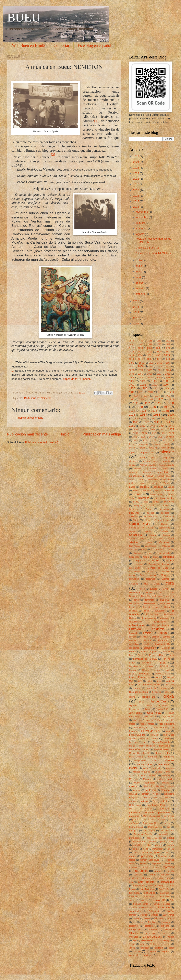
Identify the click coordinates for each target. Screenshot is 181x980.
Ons (164, 801)
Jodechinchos (150, 717)
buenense (134, 509)
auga (142, 483)
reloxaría (145, 867)
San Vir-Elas (165, 889)
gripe (159, 681)
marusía (155, 761)
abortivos (144, 444)
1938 (157, 414)
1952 (143, 426)
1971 (154, 433)
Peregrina (134, 831)
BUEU (24, 17)
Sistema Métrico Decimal (141, 908)
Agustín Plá (148, 453)
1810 (168, 348)
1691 (150, 344)
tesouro (170, 919)
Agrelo (142, 448)
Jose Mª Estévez (154, 720)
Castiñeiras (134, 546)
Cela (144, 549)
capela (132, 531)
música (35, 398)
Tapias (136, 918)
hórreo (168, 692)
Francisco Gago (163, 674)
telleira (147, 919)
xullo (139, 260)
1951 (132, 426)
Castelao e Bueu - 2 (147, 248)
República (141, 871)
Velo (135, 941)
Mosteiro (148, 779)
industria (148, 706)
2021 (136, 179)
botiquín (138, 506)
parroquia (134, 816)
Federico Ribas (157, 655)
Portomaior (157, 849)
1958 (144, 429)
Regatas (144, 864)
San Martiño (147, 889)
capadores (164, 528)
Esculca (147, 640)
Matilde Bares (144, 764)
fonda (167, 670)
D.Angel (166, 589)
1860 (160, 363)
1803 (149, 348)
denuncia (149, 600)
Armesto (147, 472)
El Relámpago (148, 618)
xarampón (145, 948)
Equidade (134, 633)
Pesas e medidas (154, 838)
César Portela (158, 550)
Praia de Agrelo (151, 853)
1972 (163, 433)
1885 (140, 374)
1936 (132, 415)
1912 (151, 392)
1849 (132, 363)
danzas (149, 593)
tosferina (165, 926)
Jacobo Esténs (163, 709)
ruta (131, 882)
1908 (167, 388)
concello (156, 560)
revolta (171, 871)
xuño (140, 266)
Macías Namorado (161, 742)
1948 (157, 422)
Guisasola (169, 685)
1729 (168, 344)
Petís (172, 842)
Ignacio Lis (149, 697)
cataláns (166, 546)
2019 (136, 190)
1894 (150, 378)
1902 (143, 385)
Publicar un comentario (30, 418)
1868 (141, 366)
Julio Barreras (160, 728)
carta (143, 539)
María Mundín (136, 757)
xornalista (151, 951)
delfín (136, 600)
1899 (154, 381)
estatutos (147, 644)
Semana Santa (141, 904)
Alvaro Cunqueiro (151, 461)
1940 (136, 418)
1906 (144, 388)
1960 (153, 429)
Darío (161, 593)
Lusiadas (133, 742)
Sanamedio (165, 893)
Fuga (131, 677)
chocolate (138, 553)
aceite (167, 444)
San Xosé (149, 893)
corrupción (134, 579)
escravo (133, 637)
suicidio (155, 915)
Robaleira (138, 875)
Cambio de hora (162, 520)
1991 (160, 437)
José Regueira (166, 724)
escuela (133, 640)
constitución (135, 568)
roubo (160, 878)
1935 (165, 411)
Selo (172, 900)
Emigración (160, 622)
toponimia (166, 922)
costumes (150, 579)
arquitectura (135, 476)
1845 (150, 359)
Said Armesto (146, 882)
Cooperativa (135, 572)
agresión (153, 448)
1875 (168, 367)
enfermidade (136, 625)
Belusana (170, 491)
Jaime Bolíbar (136, 713)
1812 (131, 352)
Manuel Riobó (162, 753)
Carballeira (135, 535)
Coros (132, 575)
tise (142, 922)
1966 (136, 433)
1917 (146, 396)
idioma (132, 697)
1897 (132, 381)
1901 (132, 385)
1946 (135, 422)
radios (132, 860)
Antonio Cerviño (147, 465)
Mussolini (147, 786)
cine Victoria (164, 553)
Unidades (134, 937)
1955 (172, 426)
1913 (161, 392)
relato (168, 864)
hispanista (165, 688)
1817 (150, 352)
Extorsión (166, 648)
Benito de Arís (157, 494)
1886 (150, 374)
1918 (157, 396)
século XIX (158, 900)
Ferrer (132, 663)
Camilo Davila (140, 524)
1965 (171, 429)
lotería (155, 738)
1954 (162, 426)
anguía (132, 465)
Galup (149, 681)
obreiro (133, 801)
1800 (140, 348)
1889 (132, 377)
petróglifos (137, 845)
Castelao (164, 542)
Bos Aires (169, 502)
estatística (134, 644)
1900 (166, 381)
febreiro (141, 288)
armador (133, 472)
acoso (132, 448)
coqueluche (164, 572)
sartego (133, 900)
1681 (131, 344)
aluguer (166, 458)
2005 (136, 324)
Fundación (144, 677)
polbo (136, 849)
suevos (144, 915)
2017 (136, 201)
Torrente (149, 926)
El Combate (152, 614)
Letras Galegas (137, 735)
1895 (159, 378)
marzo (140, 283)
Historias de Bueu (138, 692)
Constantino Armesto (159, 564)
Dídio (167, 607)
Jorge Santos (167, 717)
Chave (171, 550)
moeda (141, 775)
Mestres (170, 768)
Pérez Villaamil (167, 831)
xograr (171, 948)
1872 (151, 367)
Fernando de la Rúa (145, 659)
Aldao (142, 458)
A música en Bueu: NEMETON (153, 253)
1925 (136, 403)
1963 (162, 429)
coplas (150, 572)
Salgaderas (138, 886)
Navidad (133, 794)
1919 (168, 396)
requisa (158, 871)
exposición (150, 648)
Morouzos (134, 779)
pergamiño (164, 834)
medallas (164, 764)
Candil (151, 528)
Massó (169, 760)
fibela (150, 666)
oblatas (167, 798)
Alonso (154, 458)
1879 (150, 370)
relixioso (133, 867)
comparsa (168, 557)
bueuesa (165, 513)
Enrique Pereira (161, 625)
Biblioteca (144, 498)
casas (149, 542)
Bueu (149, 509)
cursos (142, 589)
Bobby (136, 502)
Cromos (166, 579)
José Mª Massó (147, 724)
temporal (159, 919)
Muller (171, 779)
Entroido (135, 629)
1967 (145, 433)
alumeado (134, 461)
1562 (141, 341)
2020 (136, 184)
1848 (168, 359)
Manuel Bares (162, 749)
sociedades (135, 911)
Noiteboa (146, 798)
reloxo (156, 867)
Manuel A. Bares (139, 749)
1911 (141, 392)
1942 (154, 419)
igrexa (168, 696)
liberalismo (154, 735)
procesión (147, 856)
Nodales (157, 794)
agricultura (166, 448)
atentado (167, 480)
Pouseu (170, 849)
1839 (167, 355)
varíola (171, 937)
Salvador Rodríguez (157, 886)
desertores (165, 603)
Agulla (132, 453)
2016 (136, 207)
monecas (166, 775)
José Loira (137, 720)
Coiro (146, 557)
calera (147, 520)
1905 (132, 388)
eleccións (165, 618)
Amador (167, 461)
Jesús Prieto (154, 713)
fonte (131, 674)
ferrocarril (147, 663)
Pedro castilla (155, 827)
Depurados (134, 603)
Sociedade (163, 907)
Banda (132, 487)
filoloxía (146, 670)
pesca (170, 838)
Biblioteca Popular (164, 498)
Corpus (165, 575)
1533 (131, 341)
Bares (136, 491)
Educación (160, 611)
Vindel (132, 944)
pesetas (153, 842)
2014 (136, 307)
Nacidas (160, 786)
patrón (135, 820)
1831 (149, 355)
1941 (145, 419)
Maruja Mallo (140, 761)
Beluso (137, 494)
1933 (143, 411)
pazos (167, 823)
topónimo (133, 926)
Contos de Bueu (158, 568)
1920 (132, 399)
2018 (136, 196)
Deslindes (134, 607)
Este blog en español (94, 45)
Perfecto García (143, 834)
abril (139, 277)
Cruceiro (134, 584)
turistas (166, 933)
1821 (168, 352)
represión (168, 867)
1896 (168, 378)
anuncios (137, 469)
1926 (147, 403)
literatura (144, 739)
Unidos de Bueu (152, 937)
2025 (136, 156)
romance (166, 875)
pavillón (161, 820)
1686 (141, 344)
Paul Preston (148, 820)
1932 (132, 411)
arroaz (132, 480)
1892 (141, 378)
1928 (170, 403)
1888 (168, 374)
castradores (151, 546)
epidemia (158, 629)
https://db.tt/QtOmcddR (77, 379)
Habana (137, 688)
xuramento (134, 955)
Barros (158, 491)
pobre (149, 845)
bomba (156, 502)
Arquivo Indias (164, 476)
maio (139, 272)
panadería (149, 812)
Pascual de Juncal (152, 816)
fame (131, 655)
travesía (153, 930)
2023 (136, 168)
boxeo (152, 506)
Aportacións (152, 469)
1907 (156, 388)
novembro (142, 217)
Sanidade (134, 897)
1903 (155, 385)
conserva (138, 564)
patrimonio (169, 816)
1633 (150, 341)
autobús (155, 483)
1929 (139, 407)
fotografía (144, 674)
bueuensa (164, 509)
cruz (146, 584)
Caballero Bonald (151, 517)
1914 (171, 392)
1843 (131, 359)
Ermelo (147, 633)
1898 (143, 381)
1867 (131, 367)
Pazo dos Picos (151, 823)
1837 (158, 355)
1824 (131, 355)
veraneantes (147, 940)
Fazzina (142, 655)
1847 (159, 359)
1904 (166, 385)
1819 (159, 352)
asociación (152, 480)
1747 (131, 348)
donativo (133, 611)
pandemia (164, 812)
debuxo (170, 596)
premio (133, 856)
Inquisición (164, 706)
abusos (156, 444)
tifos (134, 922)
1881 (159, 370)
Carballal (164, 531)
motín (160, 779)
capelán (148, 531)
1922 (151, 399)
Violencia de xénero (160, 944)
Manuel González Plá (140, 753)
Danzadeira (135, 593)
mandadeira (165, 746)
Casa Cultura (157, 539)
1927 (158, 403)
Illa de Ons (158, 701)
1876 (131, 370)
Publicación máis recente (27, 434)
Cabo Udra (169, 517)
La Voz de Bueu (151, 731)
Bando (171, 487)
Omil (155, 801)
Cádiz (136, 520)
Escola (162, 633)
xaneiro (141, 294)
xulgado (165, 951)
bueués (150, 513)
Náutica (165, 790)
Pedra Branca (136, 827)
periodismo (135, 838)
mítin (131, 775)
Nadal (171, 786)
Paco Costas (145, 809)
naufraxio (150, 790)
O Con (157, 798)
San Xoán (134, 893)
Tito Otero (153, 922)
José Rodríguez (141, 728)
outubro (141, 223)
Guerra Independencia (150, 685)
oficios (145, 801)
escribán (144, 637)
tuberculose (150, 933)
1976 (27, 398)
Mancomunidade (147, 746)
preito (168, 853)
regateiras (156, 864)
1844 (140, 359)
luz (144, 742)
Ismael (148, 709)
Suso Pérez (168, 915)
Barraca (147, 491)
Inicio (65, 434)
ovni (131, 809)
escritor (155, 637)
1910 (132, 392)
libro (165, 735)
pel (169, 827)
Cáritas (166, 535)
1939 (171, 415)
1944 (163, 419)
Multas (166, 783)
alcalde (167, 452)
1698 (159, 344)
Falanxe (167, 652)
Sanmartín (149, 897)
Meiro (145, 768)
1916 (136, 396)
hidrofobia (151, 688)
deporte (165, 600)
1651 (159, 341)
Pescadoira (139, 842)
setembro (142, 229)
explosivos (134, 648)
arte (141, 480)
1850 (142, 363)
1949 (167, 422)
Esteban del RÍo (163, 644)
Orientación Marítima (158, 805)
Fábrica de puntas (150, 652)
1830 (140, 355)
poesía (170, 845)
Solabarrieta (154, 911)
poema (159, 845)
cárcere (153, 535)
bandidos (158, 487)
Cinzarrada (134, 557)
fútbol (159, 677)
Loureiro (167, 739)
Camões (165, 524)
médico (133, 768)
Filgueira (133, 670)
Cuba (157, 584)
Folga (157, 670)
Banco (167, 483)
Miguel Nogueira (141, 772)
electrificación (135, 622)
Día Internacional (151, 607)
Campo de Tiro (136, 528)
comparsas (140, 561)
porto (146, 849)
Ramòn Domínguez (150, 860)
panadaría (134, 812)
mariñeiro (153, 757)
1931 (167, 407)
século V (144, 900)
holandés (157, 692)
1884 (131, 374)
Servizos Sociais (162, 904)
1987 (151, 437)
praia (135, 853)
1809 (158, 348)
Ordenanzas (135, 805)
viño (142, 944)
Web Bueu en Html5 (29, 45)
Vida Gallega (165, 941)
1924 (171, 399)
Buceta (166, 506)
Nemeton (46, 398)
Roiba (152, 875)
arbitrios (166, 469)
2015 (136, 301)
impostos (133, 706)
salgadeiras (167, 882)
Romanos (147, 878)
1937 (144, 414)
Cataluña (133, 550)
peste (163, 842)
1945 (172, 419)
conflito (170, 561)
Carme (132, 539)
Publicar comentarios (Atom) (42, 442)
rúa (169, 878)
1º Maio (170, 437)
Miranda (158, 772)
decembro (142, 212)
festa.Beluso (135, 666)
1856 (151, 363)
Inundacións (135, 709)
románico (133, 878)
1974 (172, 433)
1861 (168, 363)
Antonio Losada (166, 465)
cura (170, 583)
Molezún (153, 775)
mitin (168, 772)
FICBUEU (165, 666)
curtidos (154, 589)
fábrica (133, 652)
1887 (159, 374)
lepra (168, 731)
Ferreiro (166, 659)
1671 (168, 341)
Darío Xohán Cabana (151, 596)
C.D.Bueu (134, 517)
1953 (153, 426)
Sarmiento (165, 897)
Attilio (132, 483)
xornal (137, 951)
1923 (160, 399)
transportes (135, 929)
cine (150, 553)
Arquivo (150, 476)
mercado (156, 768)
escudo (166, 637)
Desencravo (150, 603)
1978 (143, 437)
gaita (140, 681)
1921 (142, 399)
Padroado (163, 809)
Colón (156, 557)
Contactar (61, 45)
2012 (136, 318)
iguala (141, 702)
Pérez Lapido (149, 831)
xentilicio (158, 948)
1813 (140, 352)
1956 (135, 429)
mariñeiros (168, 757)
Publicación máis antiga (102, 434)
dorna (146, 611)
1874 (160, 367)
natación (137, 790)
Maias (132, 746)
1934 (154, 411)
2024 (136, 162)
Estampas (163, 640)
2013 (136, 312)
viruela (132, 948)
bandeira (144, 487)
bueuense (134, 513)
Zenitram (147, 955)
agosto (141, 234)
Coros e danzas (148, 575)
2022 (136, 173)
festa (162, 662)
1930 (153, 407)
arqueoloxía (163, 472)
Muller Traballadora (145, 783)
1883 (168, 370)
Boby (146, 502)
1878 (140, 370)
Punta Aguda (164, 856)
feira (172, 655)
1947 (146, 422)
